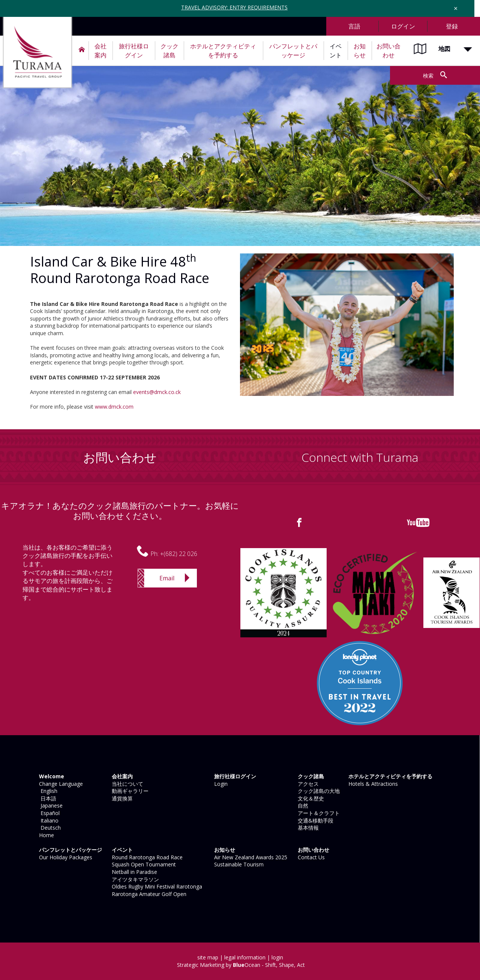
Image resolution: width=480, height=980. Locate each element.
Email (167, 578)
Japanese (50, 805)
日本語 (47, 798)
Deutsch (49, 828)
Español (49, 813)
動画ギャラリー (129, 791)
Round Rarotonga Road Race (146, 857)
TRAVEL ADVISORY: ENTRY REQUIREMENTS (235, 7)
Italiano (48, 820)
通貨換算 (121, 798)
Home (46, 835)
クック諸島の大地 (318, 791)
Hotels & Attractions (372, 784)
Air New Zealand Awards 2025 (250, 857)
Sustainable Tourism (238, 864)
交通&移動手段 (315, 820)
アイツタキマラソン (135, 879)
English (47, 791)
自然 (302, 805)
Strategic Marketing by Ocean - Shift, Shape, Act (241, 965)
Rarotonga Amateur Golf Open (148, 894)
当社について (127, 784)
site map (208, 957)
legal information (245, 957)
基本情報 (307, 828)
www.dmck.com (114, 407)
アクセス (307, 784)
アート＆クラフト (318, 813)
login (277, 957)
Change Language (60, 784)
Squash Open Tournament (143, 864)
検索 (428, 76)
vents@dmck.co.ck (158, 392)
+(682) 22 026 (179, 554)
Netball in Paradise (134, 872)
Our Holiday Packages (65, 857)
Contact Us (310, 857)
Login (220, 784)
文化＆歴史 (310, 798)
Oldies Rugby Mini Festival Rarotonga (156, 886)
